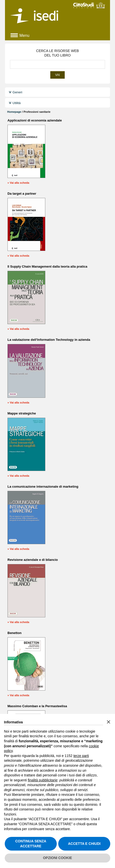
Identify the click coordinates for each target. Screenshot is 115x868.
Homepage (14, 112)
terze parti (81, 756)
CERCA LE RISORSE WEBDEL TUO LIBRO (57, 53)
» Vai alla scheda (18, 183)
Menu (24, 35)
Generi (17, 92)
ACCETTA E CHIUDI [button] (84, 844)
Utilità (17, 103)
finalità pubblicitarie (43, 780)
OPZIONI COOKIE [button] (58, 858)
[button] (109, 722)
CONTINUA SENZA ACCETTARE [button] (31, 844)
